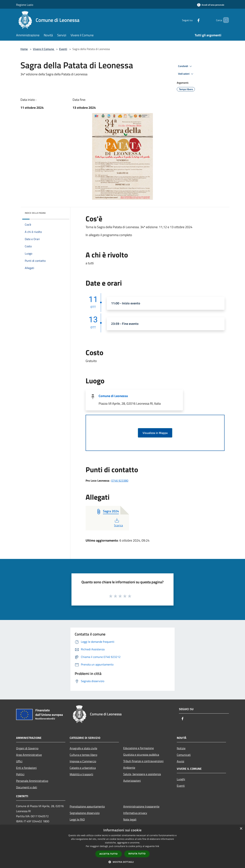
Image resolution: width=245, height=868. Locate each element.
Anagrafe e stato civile (83, 748)
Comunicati (184, 755)
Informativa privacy (135, 813)
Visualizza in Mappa (155, 433)
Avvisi (180, 761)
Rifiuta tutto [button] (137, 854)
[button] (122, 862)
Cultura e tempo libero (83, 755)
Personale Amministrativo (32, 781)
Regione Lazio (25, 5)
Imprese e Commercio (83, 761)
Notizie (181, 748)
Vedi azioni (186, 74)
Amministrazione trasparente (141, 806)
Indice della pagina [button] (35, 213)
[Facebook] (192, 20)
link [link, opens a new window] (157, 846)
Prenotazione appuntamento (87, 806)
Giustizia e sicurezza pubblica (141, 755)
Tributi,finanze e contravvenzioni (143, 761)
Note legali (130, 819)
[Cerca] (225, 20)
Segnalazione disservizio (85, 813)
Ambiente (129, 768)
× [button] (241, 829)
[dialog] (122, 846)
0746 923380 (120, 481)
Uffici (19, 761)
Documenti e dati (27, 787)
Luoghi (181, 779)
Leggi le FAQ (77, 819)
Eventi (63, 49)
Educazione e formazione (139, 748)
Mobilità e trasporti (81, 774)
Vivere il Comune (44, 49)
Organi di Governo (27, 748)
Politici (20, 774)
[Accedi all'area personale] (211, 5)
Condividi (185, 66)
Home (24, 49)
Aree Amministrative (29, 755)
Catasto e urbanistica (83, 768)
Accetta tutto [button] (109, 854)
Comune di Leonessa (113, 396)
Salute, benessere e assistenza (142, 774)
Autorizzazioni (132, 781)
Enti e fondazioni (26, 768)
